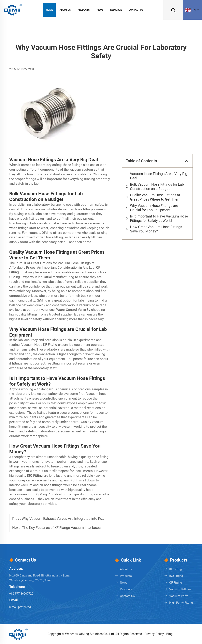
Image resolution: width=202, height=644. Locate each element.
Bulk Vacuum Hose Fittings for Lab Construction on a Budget (157, 186)
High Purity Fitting (181, 603)
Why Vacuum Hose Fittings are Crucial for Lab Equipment (154, 208)
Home (49, 10)
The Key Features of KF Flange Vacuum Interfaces (61, 528)
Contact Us (136, 10)
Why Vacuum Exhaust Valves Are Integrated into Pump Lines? (70, 519)
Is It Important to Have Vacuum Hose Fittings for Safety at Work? (159, 218)
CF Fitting (176, 583)
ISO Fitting (176, 576)
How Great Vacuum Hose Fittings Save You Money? (156, 229)
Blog (169, 634)
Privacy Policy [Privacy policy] (155, 634)
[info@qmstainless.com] (20, 607)
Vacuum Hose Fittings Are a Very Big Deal (159, 176)
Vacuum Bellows (180, 589)
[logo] (13, 10)
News (100, 10)
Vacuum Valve (179, 596)
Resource (116, 10)
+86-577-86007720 (21, 594)
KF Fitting (175, 569)
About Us (65, 10)
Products (84, 10)
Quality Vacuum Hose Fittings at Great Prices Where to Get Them (156, 197)
